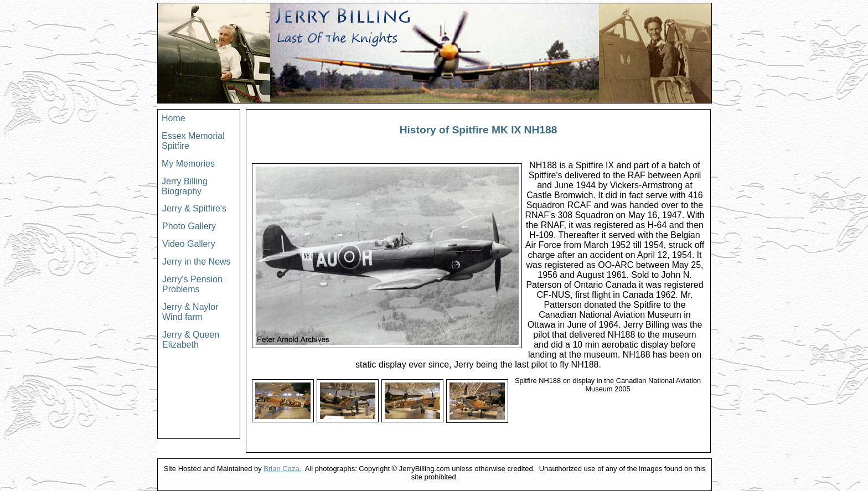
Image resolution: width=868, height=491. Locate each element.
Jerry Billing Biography (185, 186)
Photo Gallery (189, 226)
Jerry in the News (197, 262)
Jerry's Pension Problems (192, 284)
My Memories (188, 164)
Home (174, 118)
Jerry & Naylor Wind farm (190, 312)
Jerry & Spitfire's (194, 208)
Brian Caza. (282, 469)
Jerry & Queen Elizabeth (191, 340)
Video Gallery (189, 244)
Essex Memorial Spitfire (193, 141)
